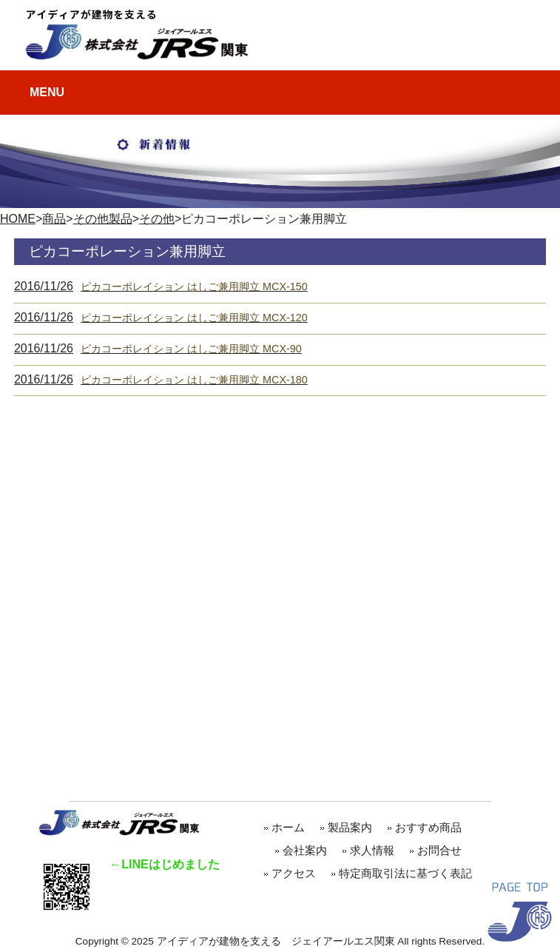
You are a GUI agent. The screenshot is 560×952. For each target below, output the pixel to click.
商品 (54, 219)
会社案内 (305, 850)
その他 (157, 219)
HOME (18, 219)
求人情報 (372, 850)
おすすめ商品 (434, 827)
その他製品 (103, 219)
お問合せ (439, 850)
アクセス (294, 873)
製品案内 (350, 827)
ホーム (288, 827)
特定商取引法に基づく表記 (405, 873)
